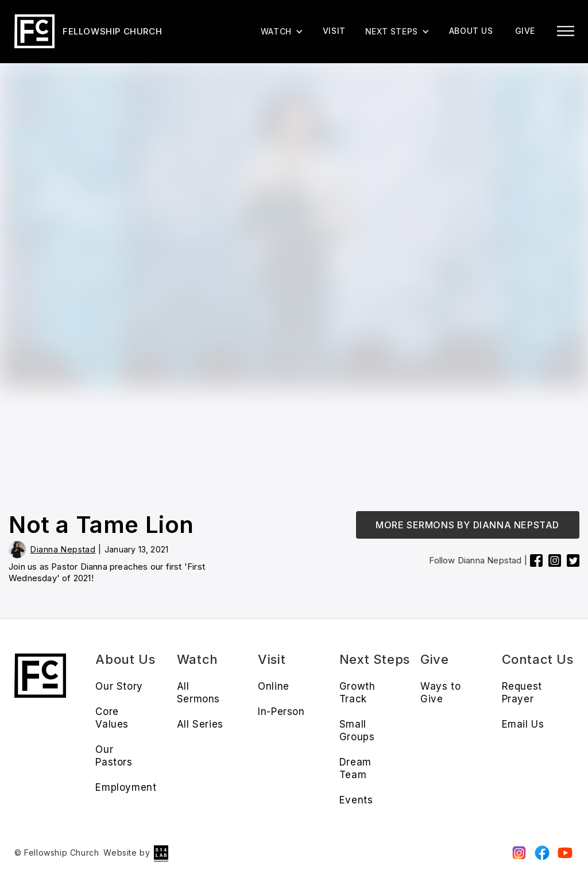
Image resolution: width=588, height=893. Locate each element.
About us (471, 31)
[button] (397, 32)
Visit (334, 31)
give (525, 31)
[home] (88, 31)
